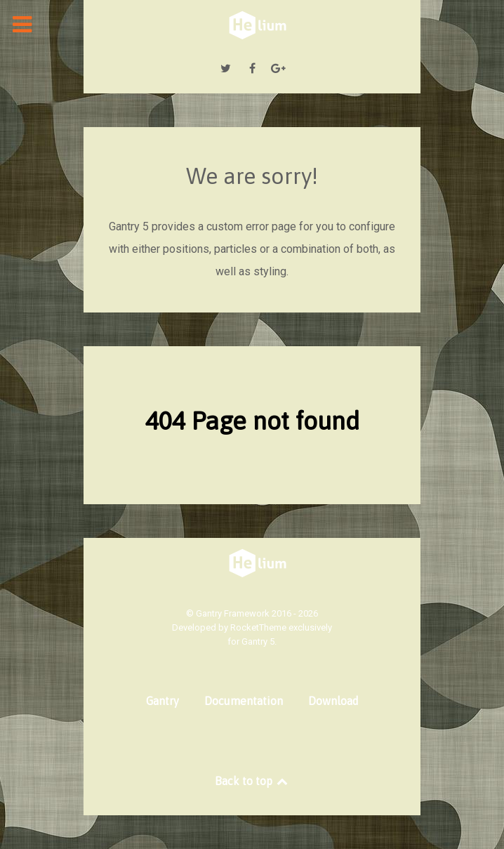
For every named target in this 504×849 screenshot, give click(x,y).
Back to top (252, 781)
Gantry (163, 701)
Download (333, 701)
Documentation (244, 701)
